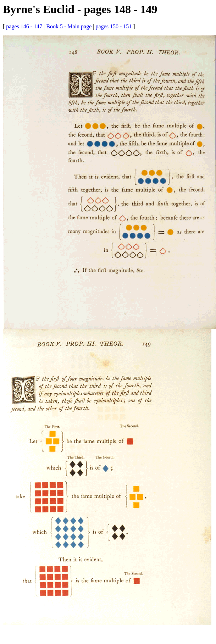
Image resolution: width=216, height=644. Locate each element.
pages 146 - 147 (24, 26)
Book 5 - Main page (69, 26)
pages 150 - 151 (113, 26)
